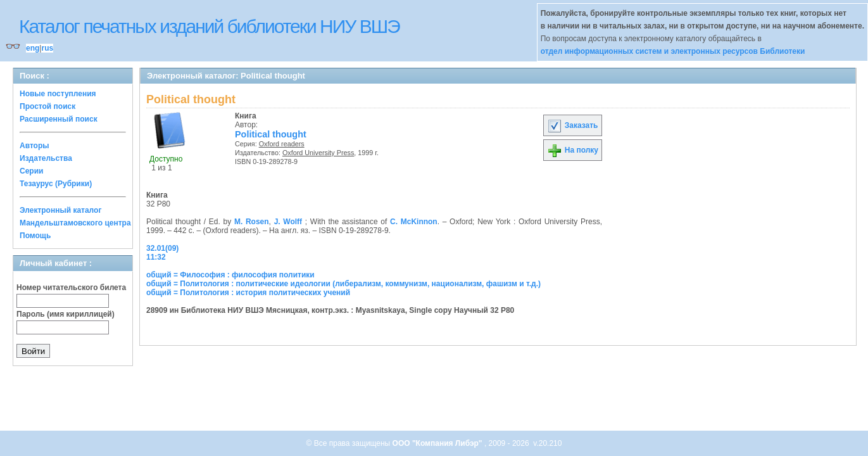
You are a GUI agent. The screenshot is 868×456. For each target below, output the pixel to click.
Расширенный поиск (59, 119)
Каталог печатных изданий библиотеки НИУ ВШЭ (209, 26)
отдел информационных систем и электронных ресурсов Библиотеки (673, 51)
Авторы (35, 146)
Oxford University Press (318, 153)
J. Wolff (288, 222)
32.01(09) (162, 248)
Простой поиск (47, 106)
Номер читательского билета (71, 288)
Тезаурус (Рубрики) (56, 184)
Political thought (271, 134)
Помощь (35, 236)
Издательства (46, 158)
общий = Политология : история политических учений (248, 293)
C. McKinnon (414, 222)
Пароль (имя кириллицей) (66, 314)
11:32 (156, 257)
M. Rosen (252, 222)
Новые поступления (58, 94)
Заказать (572, 125)
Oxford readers (282, 144)
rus (47, 48)
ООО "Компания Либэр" (438, 443)
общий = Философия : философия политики (230, 275)
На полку (573, 150)
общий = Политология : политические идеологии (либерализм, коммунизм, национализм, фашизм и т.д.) (343, 284)
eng (33, 48)
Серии (31, 171)
